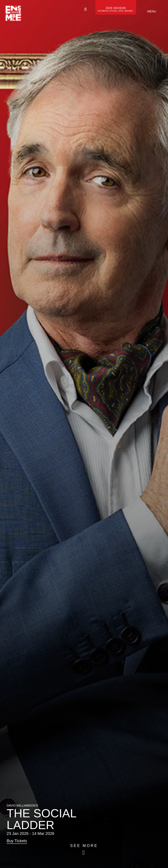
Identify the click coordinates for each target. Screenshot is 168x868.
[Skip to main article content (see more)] (84, 849)
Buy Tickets (17, 841)
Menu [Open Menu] (152, 11)
